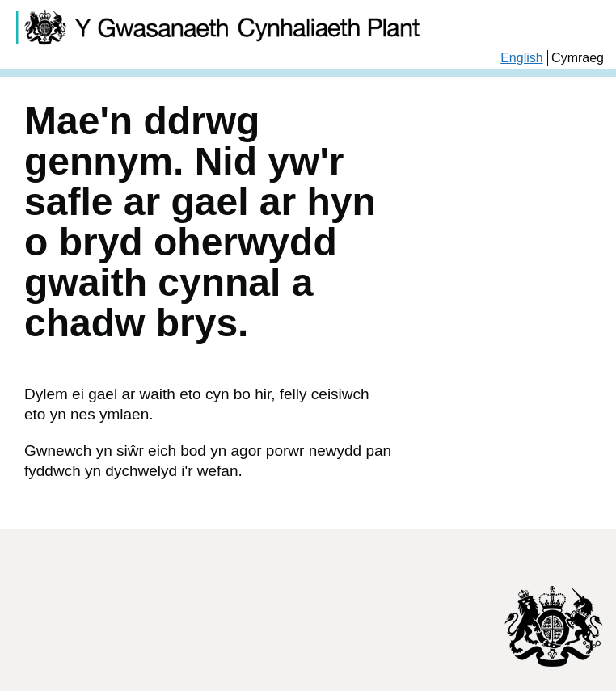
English (521, 58)
